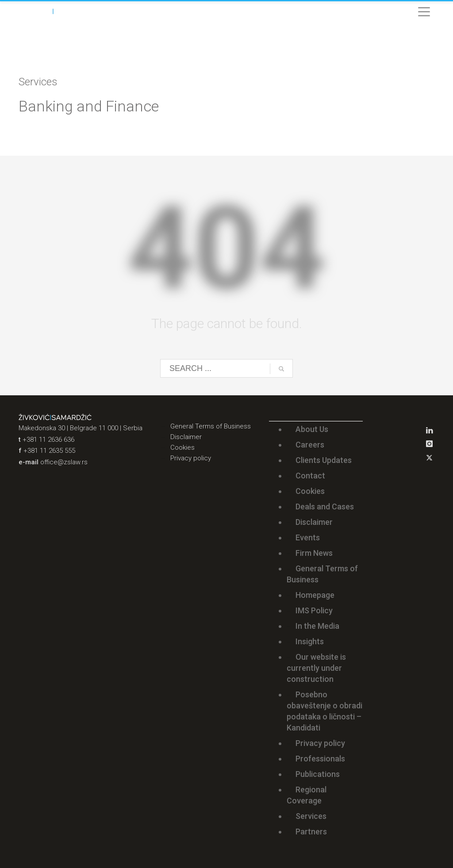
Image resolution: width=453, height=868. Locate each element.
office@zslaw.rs (64, 462)
